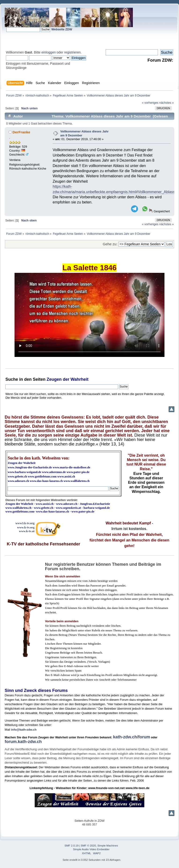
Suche (12, 379)
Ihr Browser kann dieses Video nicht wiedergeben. (89, 315)
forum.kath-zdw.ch (23, 742)
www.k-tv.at (27, 531)
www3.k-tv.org (25, 523)
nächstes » (167, 103)
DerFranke (21, 132)
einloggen (49, 52)
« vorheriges (150, 103)
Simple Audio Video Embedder (91, 849)
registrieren (72, 52)
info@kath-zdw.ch (24, 730)
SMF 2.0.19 (72, 846)
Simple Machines (108, 846)
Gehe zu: (110, 244)
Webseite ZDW (62, 29)
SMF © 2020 (88, 846)
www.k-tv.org (26, 527)
